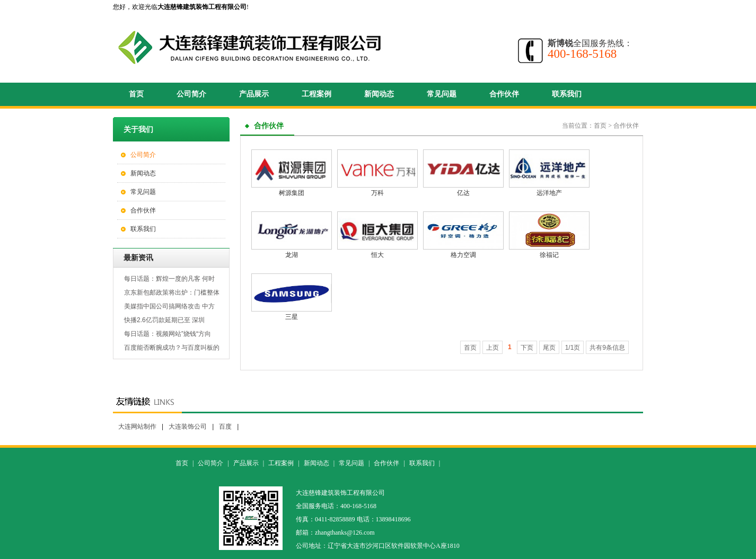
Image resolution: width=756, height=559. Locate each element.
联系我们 (567, 94)
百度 (225, 427)
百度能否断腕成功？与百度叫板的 (172, 348)
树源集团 (292, 193)
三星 (292, 317)
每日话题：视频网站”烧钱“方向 (168, 334)
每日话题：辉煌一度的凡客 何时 (169, 279)
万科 (377, 193)
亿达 (463, 193)
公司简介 (191, 94)
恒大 (377, 255)
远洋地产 (549, 193)
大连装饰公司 (188, 427)
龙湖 (292, 255)
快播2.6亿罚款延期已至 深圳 (164, 320)
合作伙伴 (504, 94)
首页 (136, 94)
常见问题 (442, 94)
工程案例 (317, 94)
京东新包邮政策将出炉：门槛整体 (172, 292)
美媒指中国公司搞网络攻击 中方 (169, 306)
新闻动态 (379, 94)
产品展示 (254, 94)
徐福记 (549, 255)
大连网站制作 (137, 427)
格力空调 (463, 255)
